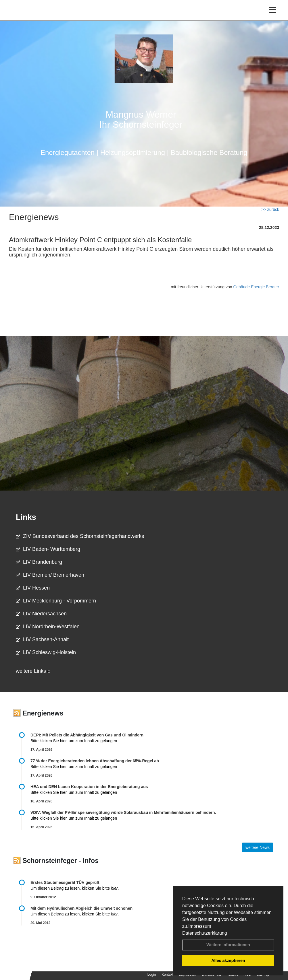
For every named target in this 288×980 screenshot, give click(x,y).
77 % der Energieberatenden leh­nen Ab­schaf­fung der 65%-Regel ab (95, 761)
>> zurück (270, 209)
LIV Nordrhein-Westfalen (48, 627)
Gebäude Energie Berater (256, 287)
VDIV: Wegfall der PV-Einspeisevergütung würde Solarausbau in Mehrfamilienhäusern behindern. (123, 812)
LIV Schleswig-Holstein (46, 652)
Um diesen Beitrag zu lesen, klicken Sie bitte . (75, 888)
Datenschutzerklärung (205, 933)
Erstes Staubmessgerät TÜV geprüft (65, 882)
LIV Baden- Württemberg (48, 549)
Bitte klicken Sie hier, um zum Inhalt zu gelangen (74, 741)
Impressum (200, 926)
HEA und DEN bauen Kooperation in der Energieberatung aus (89, 787)
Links (26, 517)
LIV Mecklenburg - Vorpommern (56, 601)
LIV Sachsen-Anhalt (42, 639)
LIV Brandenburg (39, 562)
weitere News (258, 847)
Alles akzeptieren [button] (228, 960)
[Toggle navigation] (273, 16)
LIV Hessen (33, 588)
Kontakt (167, 975)
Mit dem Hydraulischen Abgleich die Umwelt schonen (81, 908)
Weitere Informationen (228, 945)
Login (152, 975)
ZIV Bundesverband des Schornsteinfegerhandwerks (80, 536)
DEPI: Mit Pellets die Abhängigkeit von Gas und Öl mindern (90, 735)
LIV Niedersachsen (41, 614)
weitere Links (33, 671)
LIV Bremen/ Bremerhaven (50, 575)
